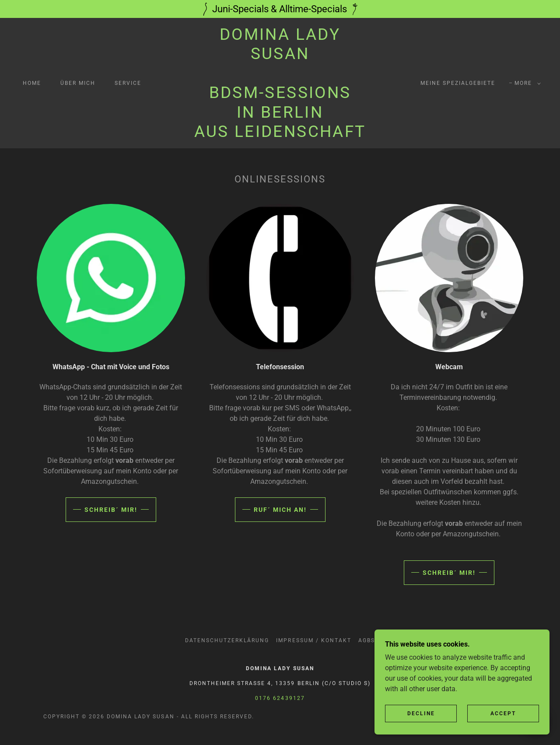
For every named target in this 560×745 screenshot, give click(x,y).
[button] (526, 83)
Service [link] (128, 83)
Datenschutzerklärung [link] (227, 640)
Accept (503, 726)
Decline (421, 726)
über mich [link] (78, 83)
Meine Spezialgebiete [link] (458, 83)
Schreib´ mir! (111, 510)
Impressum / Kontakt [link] (313, 640)
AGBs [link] (367, 640)
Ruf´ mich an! (280, 510)
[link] (280, 135)
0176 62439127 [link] (280, 698)
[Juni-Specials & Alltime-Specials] (280, 9)
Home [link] (32, 83)
